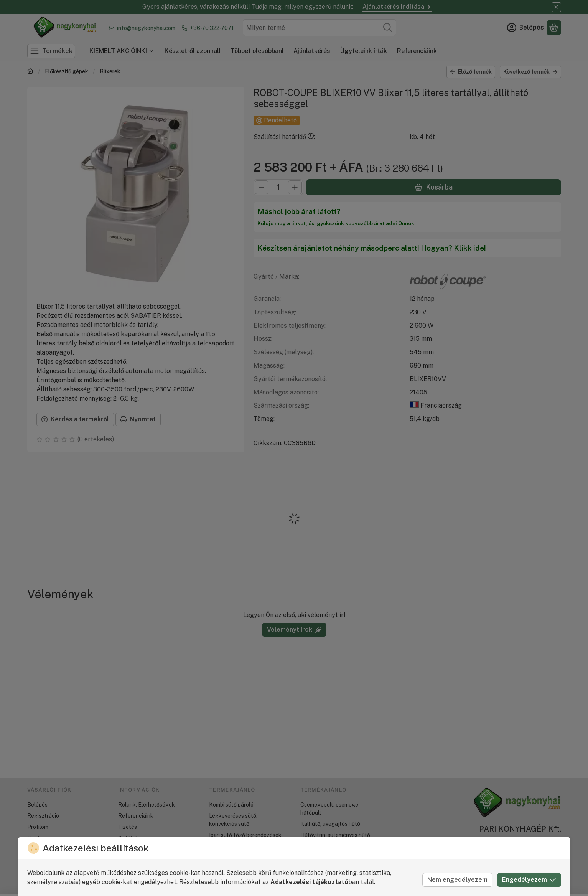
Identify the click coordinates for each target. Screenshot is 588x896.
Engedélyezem (529, 880)
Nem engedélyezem (457, 880)
